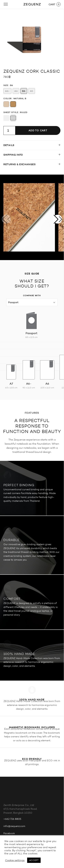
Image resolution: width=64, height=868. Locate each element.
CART (52, 4)
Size (6, 85)
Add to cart (38, 130)
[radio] (7, 91)
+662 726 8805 (12, 776)
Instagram (9, 797)
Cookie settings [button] (15, 860)
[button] (58, 219)
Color (8, 98)
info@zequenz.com (14, 783)
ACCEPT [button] (34, 860)
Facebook (9, 790)
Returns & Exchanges (19, 164)
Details (9, 145)
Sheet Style (11, 112)
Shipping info (13, 155)
